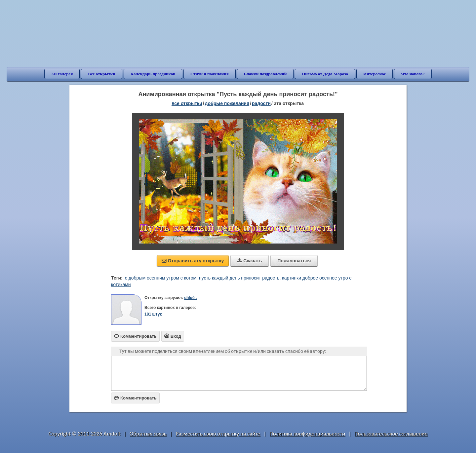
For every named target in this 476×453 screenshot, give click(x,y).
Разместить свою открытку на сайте (218, 434)
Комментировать (135, 398)
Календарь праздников (153, 74)
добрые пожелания (227, 103)
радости (261, 103)
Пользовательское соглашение (391, 434)
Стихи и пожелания (210, 74)
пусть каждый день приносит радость (239, 278)
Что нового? (413, 74)
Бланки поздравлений (265, 74)
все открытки (187, 103)
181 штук (153, 314)
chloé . (190, 298)
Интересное (375, 74)
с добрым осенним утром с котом (161, 278)
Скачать (250, 261)
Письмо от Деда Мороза (325, 74)
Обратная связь (148, 434)
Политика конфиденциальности (307, 434)
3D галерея (62, 74)
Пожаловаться (294, 261)
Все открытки (102, 74)
